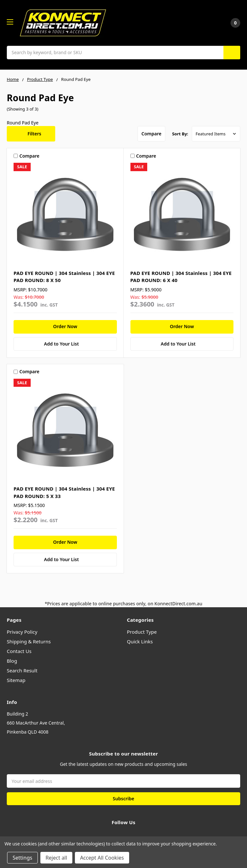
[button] (31, 134)
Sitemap (16, 680)
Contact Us (19, 651)
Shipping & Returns (29, 641)
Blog (12, 661)
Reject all (56, 858)
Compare (151, 134)
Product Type (142, 632)
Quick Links (140, 641)
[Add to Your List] (65, 344)
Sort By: (180, 134)
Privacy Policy (22, 632)
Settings (22, 858)
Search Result (22, 670)
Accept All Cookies (102, 858)
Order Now (65, 326)
